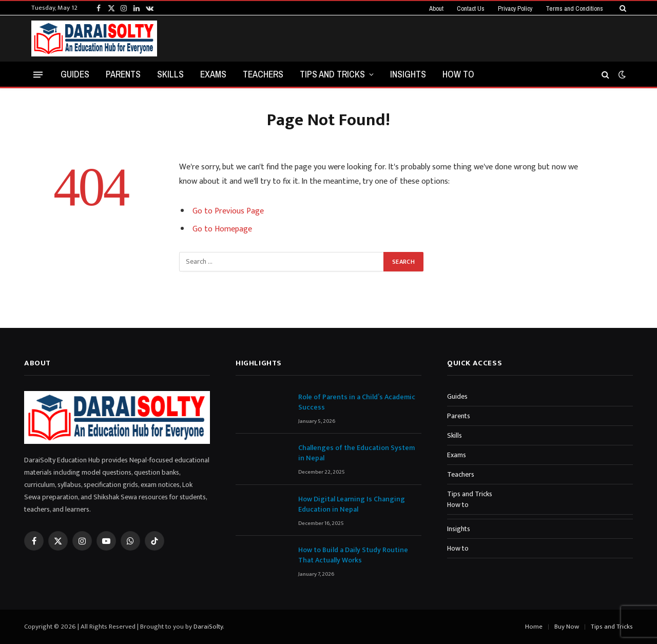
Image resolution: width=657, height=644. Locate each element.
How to (458, 74)
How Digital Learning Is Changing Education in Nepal (352, 504)
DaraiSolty (208, 627)
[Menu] (38, 74)
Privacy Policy (515, 8)
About (436, 8)
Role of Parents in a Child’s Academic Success (357, 402)
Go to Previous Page (228, 211)
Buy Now (567, 627)
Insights (408, 74)
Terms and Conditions (574, 8)
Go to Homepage (222, 229)
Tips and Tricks (332, 74)
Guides (75, 74)
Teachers (263, 74)
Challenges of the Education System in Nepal (356, 453)
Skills (170, 74)
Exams (213, 74)
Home (534, 627)
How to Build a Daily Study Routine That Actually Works (353, 555)
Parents (123, 74)
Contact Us (471, 8)
